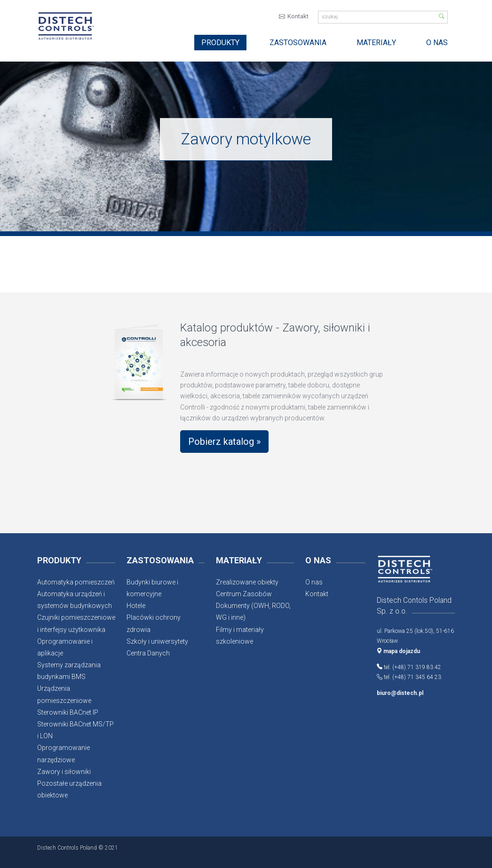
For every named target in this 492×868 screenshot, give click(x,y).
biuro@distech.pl (400, 694)
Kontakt (298, 17)
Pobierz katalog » (224, 442)
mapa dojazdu (398, 652)
